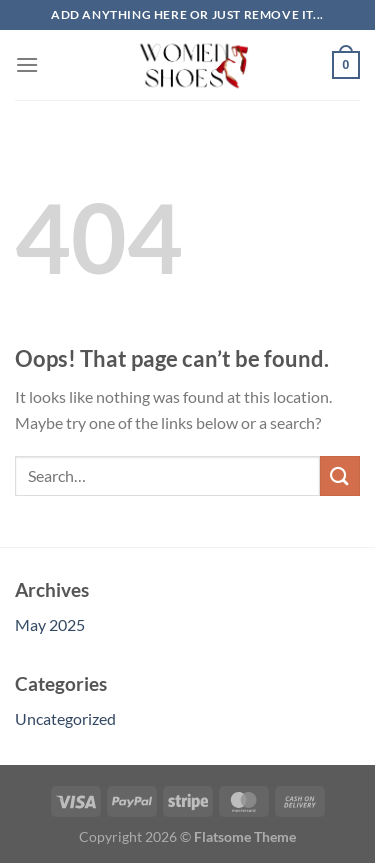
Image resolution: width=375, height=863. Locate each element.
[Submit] (340, 475)
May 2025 (50, 624)
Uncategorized (65, 718)
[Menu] (27, 64)
